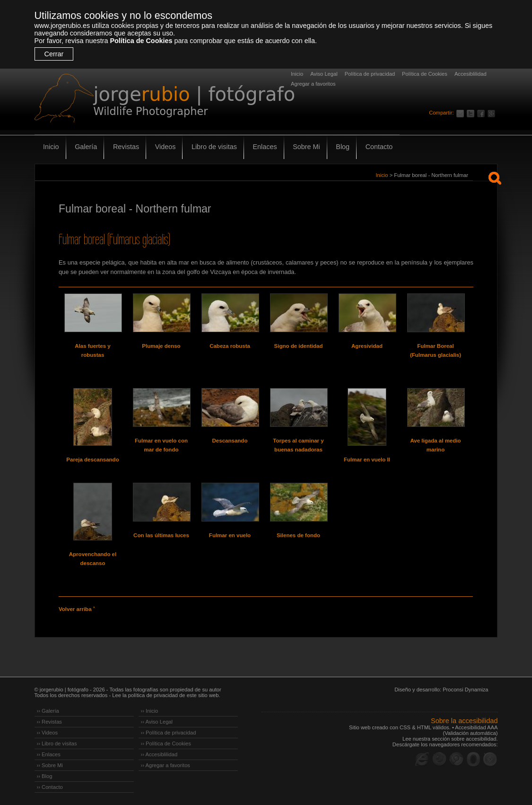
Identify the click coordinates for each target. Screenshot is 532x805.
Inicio (297, 74)
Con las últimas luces (161, 535)
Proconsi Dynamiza (465, 690)
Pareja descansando (92, 460)
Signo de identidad (299, 346)
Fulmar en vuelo (230, 535)
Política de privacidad (370, 74)
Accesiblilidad (471, 74)
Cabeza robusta (230, 346)
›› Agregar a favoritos (166, 765)
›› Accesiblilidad (159, 754)
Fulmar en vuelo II (367, 460)
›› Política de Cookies (166, 743)
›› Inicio (150, 711)
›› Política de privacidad (169, 733)
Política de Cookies (141, 41)
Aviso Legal (324, 74)
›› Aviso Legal (157, 722)
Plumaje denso (161, 346)
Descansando (230, 441)
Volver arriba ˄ (77, 609)
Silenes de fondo (298, 535)
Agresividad (367, 346)
